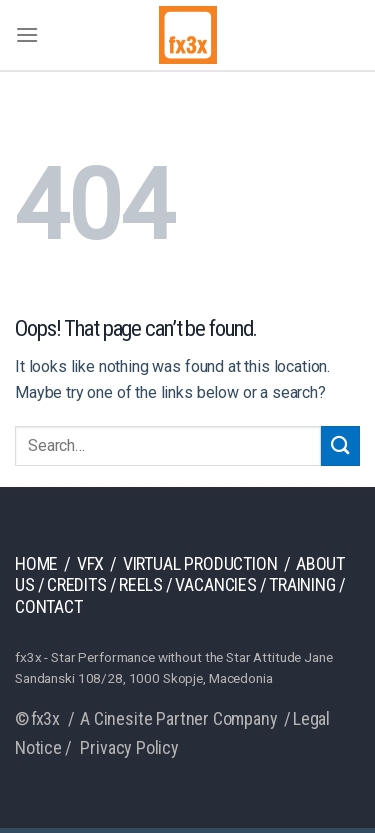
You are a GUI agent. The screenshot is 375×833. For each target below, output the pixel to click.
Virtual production (200, 563)
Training (302, 584)
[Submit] (340, 445)
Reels (141, 584)
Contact (49, 606)
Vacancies (215, 584)
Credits (77, 584)
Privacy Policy (129, 747)
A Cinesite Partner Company (178, 718)
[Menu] (27, 34)
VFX (90, 563)
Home (36, 563)
